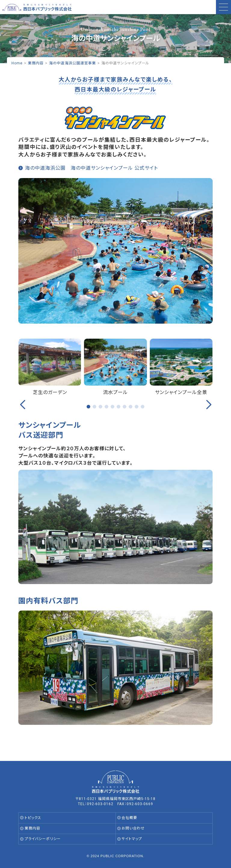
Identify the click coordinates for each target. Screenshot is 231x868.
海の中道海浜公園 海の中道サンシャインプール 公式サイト (91, 168)
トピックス (33, 818)
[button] (88, 407)
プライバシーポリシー (43, 839)
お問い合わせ (133, 828)
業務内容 (32, 828)
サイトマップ (132, 839)
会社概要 (129, 818)
